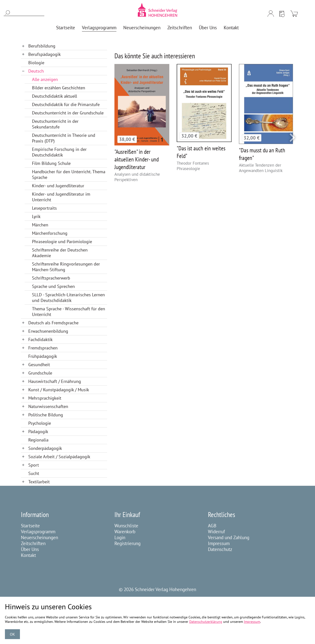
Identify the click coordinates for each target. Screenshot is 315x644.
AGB (212, 526)
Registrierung (127, 543)
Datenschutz (220, 549)
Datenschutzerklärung (206, 622)
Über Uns (30, 549)
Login (120, 537)
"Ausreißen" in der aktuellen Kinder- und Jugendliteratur (137, 159)
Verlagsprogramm (38, 532)
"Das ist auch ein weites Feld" (201, 152)
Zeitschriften (33, 543)
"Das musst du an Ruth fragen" (262, 154)
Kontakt (28, 555)
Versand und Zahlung (229, 537)
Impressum (219, 543)
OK (12, 634)
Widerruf (216, 532)
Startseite (30, 526)
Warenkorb (125, 532)
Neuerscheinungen (39, 537)
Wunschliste (126, 526)
